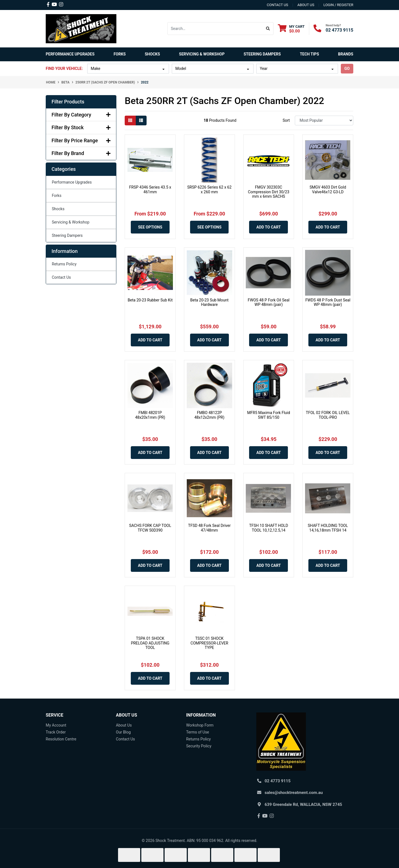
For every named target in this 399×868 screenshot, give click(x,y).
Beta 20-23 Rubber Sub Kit (150, 300)
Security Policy (199, 746)
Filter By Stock (81, 127)
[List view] (141, 120)
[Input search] (215, 29)
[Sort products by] (324, 120)
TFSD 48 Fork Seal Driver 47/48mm (209, 528)
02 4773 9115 (339, 30)
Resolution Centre (61, 739)
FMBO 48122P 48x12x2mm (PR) (209, 415)
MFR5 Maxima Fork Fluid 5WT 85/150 (269, 415)
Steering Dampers (67, 235)
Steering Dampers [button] (262, 54)
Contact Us (61, 277)
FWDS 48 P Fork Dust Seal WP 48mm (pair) (328, 302)
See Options (150, 227)
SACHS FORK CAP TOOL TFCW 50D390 (150, 528)
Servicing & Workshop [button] (202, 54)
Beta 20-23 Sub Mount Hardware (209, 302)
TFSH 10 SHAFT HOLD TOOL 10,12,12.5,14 (268, 528)
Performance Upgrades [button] (70, 54)
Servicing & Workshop (71, 222)
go (347, 68)
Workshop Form (200, 725)
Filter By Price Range (81, 140)
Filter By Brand (81, 153)
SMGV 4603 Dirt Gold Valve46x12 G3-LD (328, 190)
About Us (124, 725)
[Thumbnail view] (130, 120)
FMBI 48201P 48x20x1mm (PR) (150, 415)
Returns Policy (64, 264)
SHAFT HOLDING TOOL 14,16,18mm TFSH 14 (328, 528)
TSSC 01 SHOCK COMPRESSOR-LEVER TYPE (209, 643)
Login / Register (338, 5)
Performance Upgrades (72, 182)
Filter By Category (81, 115)
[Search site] (268, 29)
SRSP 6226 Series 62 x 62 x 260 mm (209, 190)
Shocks (58, 209)
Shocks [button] (152, 54)
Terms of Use (198, 732)
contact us (277, 5)
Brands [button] (346, 54)
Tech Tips (309, 54)
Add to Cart (268, 227)
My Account (56, 725)
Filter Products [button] (68, 102)
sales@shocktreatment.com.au (294, 793)
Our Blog (123, 732)
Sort (286, 120)
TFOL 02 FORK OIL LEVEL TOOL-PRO (328, 415)
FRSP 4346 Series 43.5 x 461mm (150, 190)
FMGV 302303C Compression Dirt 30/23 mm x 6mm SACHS (269, 192)
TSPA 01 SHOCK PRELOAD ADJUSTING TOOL (150, 643)
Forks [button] (120, 54)
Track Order (56, 732)
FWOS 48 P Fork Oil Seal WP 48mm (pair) (269, 302)
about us (306, 5)
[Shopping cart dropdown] (291, 29)
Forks (57, 196)
